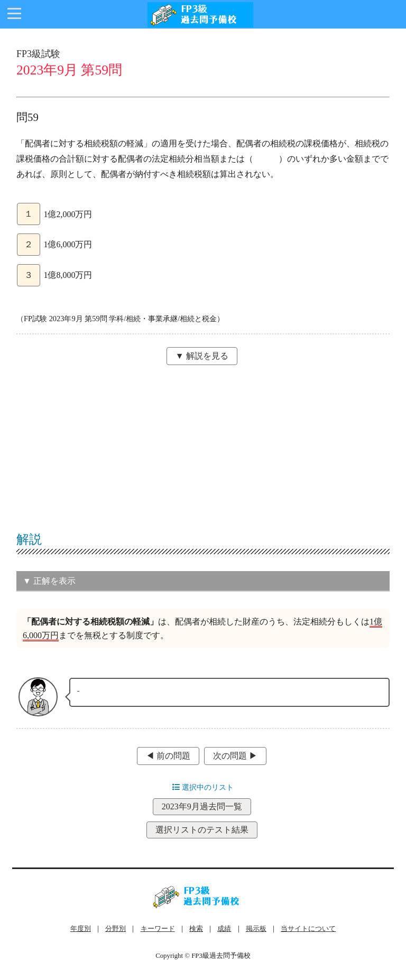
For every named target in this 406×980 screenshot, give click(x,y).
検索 (196, 929)
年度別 (81, 929)
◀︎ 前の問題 (168, 756)
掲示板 (256, 929)
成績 (224, 929)
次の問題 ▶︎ (235, 756)
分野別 (116, 929)
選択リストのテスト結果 (202, 830)
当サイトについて (308, 929)
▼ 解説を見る (202, 356)
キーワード (158, 929)
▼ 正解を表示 (49, 581)
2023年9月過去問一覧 (202, 806)
